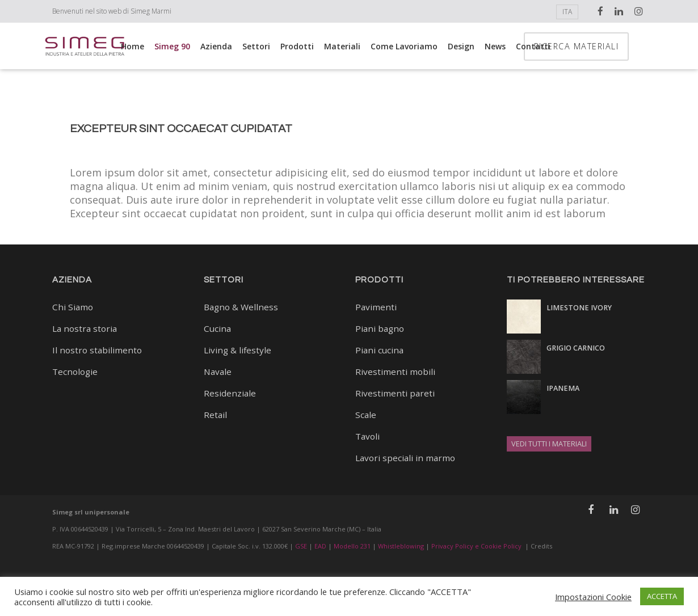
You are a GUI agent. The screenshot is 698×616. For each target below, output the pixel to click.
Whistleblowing (401, 546)
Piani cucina (379, 350)
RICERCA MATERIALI (606, 46)
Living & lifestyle (237, 350)
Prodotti (297, 46)
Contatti (533, 46)
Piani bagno (380, 328)
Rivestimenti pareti (395, 393)
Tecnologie (75, 372)
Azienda (216, 46)
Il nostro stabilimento (97, 350)
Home (133, 46)
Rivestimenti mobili (395, 372)
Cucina (217, 328)
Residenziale (230, 393)
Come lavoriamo (404, 46)
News (495, 46)
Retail (215, 415)
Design (461, 46)
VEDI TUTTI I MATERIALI (549, 444)
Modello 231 (352, 546)
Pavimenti (376, 307)
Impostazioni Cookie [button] (593, 597)
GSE (301, 546)
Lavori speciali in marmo (405, 458)
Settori (256, 46)
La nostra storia (85, 328)
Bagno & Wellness (241, 307)
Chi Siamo (73, 307)
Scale (366, 415)
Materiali (342, 46)
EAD (320, 546)
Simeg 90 (172, 46)
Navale (218, 372)
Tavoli (367, 436)
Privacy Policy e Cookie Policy (476, 546)
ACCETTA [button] (662, 596)
